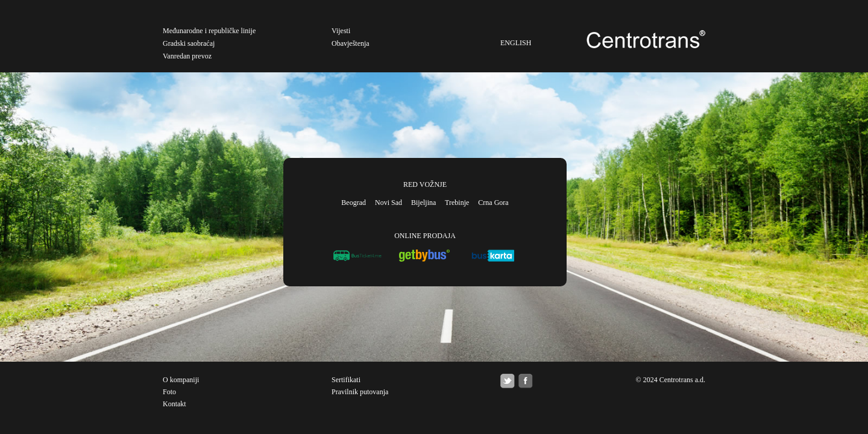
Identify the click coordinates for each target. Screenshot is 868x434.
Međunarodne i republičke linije (209, 31)
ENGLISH (516, 43)
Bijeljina (423, 203)
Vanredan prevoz (187, 56)
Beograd (354, 203)
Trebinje (457, 203)
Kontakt (175, 404)
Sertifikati (346, 380)
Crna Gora (493, 203)
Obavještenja (351, 43)
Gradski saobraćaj (189, 43)
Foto (169, 392)
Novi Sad (388, 203)
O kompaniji (181, 380)
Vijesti (341, 31)
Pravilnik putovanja (360, 392)
